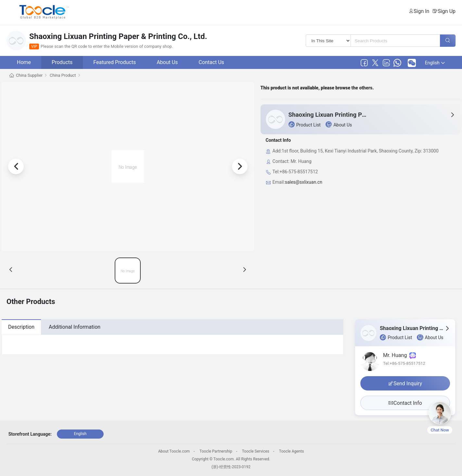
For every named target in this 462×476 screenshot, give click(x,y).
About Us (167, 62)
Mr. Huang (399, 355)
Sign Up (447, 11)
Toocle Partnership (216, 451)
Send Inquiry (405, 383)
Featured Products (115, 62)
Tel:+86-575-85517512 (404, 363)
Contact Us (211, 62)
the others (362, 88)
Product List (305, 124)
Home (24, 62)
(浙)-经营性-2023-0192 (231, 467)
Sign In (421, 11)
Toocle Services (256, 451)
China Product (63, 75)
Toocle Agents (291, 451)
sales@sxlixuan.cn (304, 182)
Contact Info (405, 403)
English (435, 63)
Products (62, 62)
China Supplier (29, 75)
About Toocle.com (174, 451)
